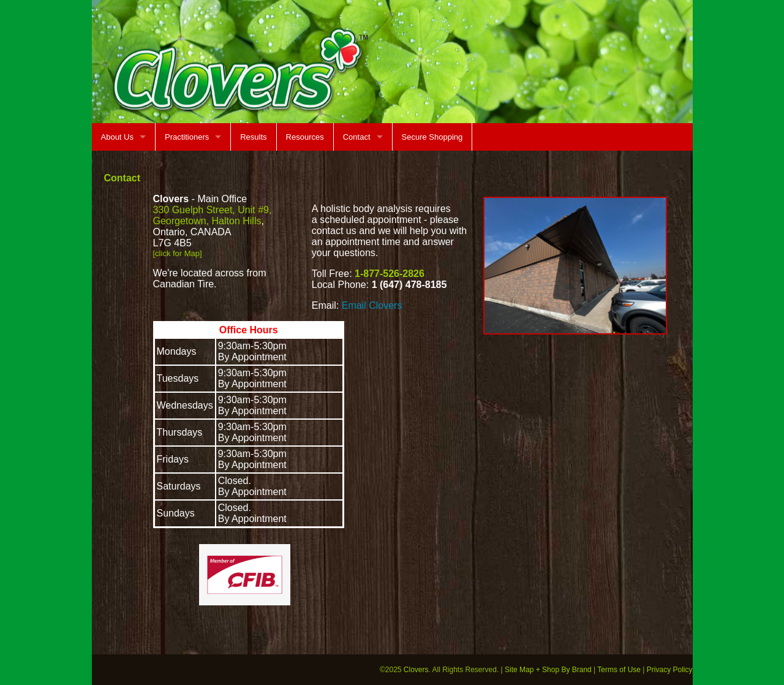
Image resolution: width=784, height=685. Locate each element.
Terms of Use (619, 670)
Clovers (416, 670)
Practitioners (187, 137)
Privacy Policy (670, 670)
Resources (305, 137)
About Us (117, 137)
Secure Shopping (432, 137)
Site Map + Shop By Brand (548, 670)
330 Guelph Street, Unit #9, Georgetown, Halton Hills (213, 215)
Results (253, 137)
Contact (357, 137)
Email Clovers (372, 305)
